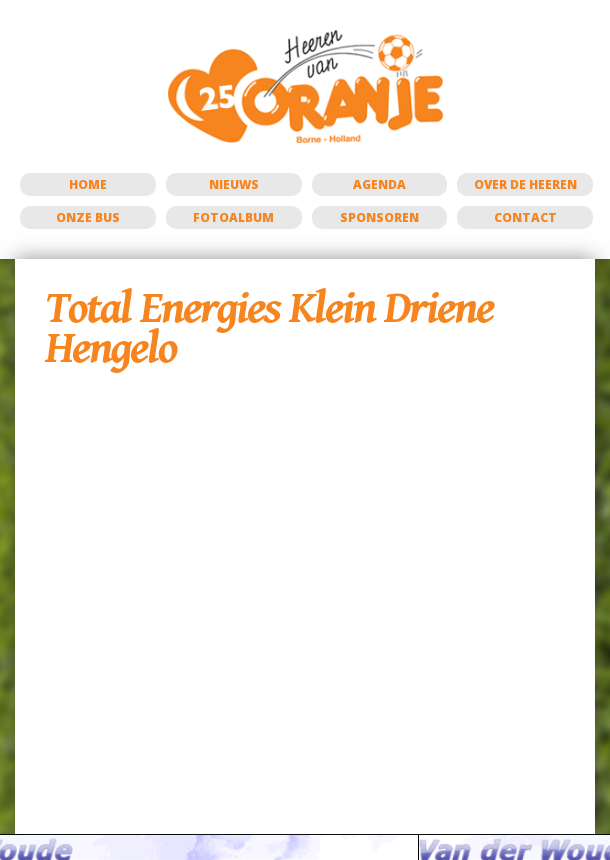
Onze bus (88, 217)
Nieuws (234, 184)
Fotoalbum (233, 217)
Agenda (379, 184)
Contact (525, 217)
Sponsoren (379, 217)
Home (88, 184)
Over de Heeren (525, 184)
